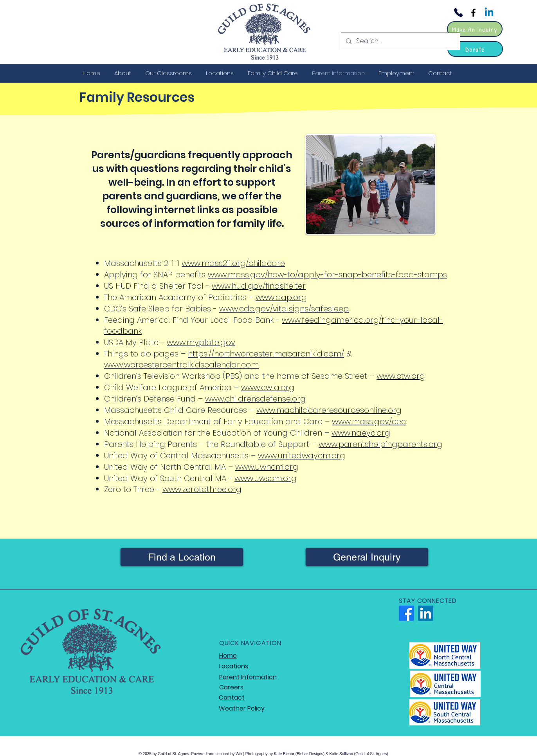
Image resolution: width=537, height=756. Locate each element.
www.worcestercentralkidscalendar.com (181, 365)
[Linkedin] (489, 13)
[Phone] (458, 13)
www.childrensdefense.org (255, 399)
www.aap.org (281, 297)
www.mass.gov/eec (369, 421)
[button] (124, 73)
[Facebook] (473, 13)
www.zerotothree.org (202, 489)
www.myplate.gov (201, 342)
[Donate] (475, 49)
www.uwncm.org (267, 467)
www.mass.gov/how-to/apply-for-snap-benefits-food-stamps (327, 275)
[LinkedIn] (426, 613)
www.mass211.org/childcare (233, 263)
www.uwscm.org (266, 478)
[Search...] (400, 41)
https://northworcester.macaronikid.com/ (266, 354)
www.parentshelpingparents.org (380, 444)
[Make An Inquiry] (475, 29)
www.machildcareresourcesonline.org (329, 410)
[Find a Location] (182, 557)
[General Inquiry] (367, 557)
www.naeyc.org (361, 433)
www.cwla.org (268, 387)
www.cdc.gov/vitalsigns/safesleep (284, 309)
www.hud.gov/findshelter (259, 286)
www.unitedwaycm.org (302, 456)
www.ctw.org (401, 376)
